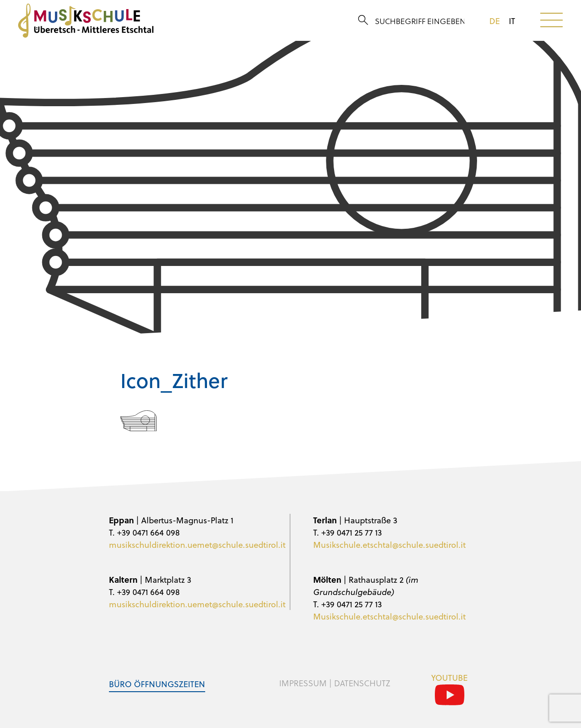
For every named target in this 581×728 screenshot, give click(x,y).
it (512, 21)
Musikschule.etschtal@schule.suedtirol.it (389, 544)
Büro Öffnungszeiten (157, 684)
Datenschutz (362, 683)
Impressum (303, 683)
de (495, 21)
